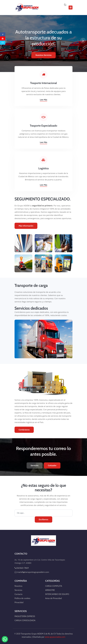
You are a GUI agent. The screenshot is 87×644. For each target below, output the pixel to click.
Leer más (44, 100)
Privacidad (19, 602)
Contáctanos (24, 430)
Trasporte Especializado (44, 126)
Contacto (18, 594)
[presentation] (83, 41)
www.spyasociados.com (55, 637)
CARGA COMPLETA (54, 586)
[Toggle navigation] (71, 8)
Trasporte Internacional (43, 83)
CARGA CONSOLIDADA (25, 620)
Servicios (35, 465)
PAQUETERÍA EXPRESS (25, 616)
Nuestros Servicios (43, 55)
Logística (43, 168)
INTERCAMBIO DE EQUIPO (57, 594)
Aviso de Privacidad (53, 598)
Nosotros (18, 586)
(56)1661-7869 (22, 568)
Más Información (26, 226)
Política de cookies (22, 598)
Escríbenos (44, 519)
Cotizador (52, 465)
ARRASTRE (50, 590)
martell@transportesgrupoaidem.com (32, 572)
